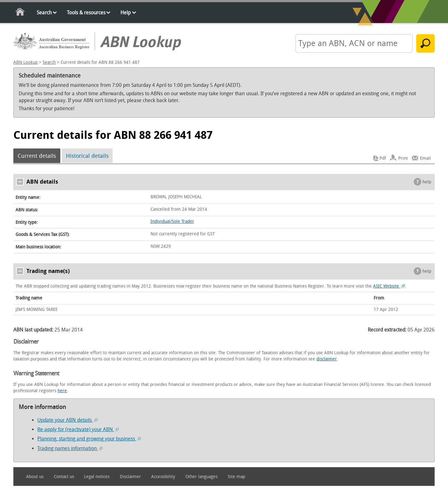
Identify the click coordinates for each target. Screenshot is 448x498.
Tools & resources (86, 13)
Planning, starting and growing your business (89, 439)
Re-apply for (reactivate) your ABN (78, 429)
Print (403, 158)
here (62, 391)
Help (126, 13)
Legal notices (97, 477)
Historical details (87, 156)
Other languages (201, 477)
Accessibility (163, 477)
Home (20, 13)
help (427, 182)
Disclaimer (130, 477)
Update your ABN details (67, 420)
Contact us (64, 477)
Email (425, 158)
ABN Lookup (26, 62)
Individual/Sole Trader (172, 221)
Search (44, 13)
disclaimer (327, 359)
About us (35, 477)
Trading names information (70, 448)
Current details (37, 156)
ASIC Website (389, 286)
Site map (236, 477)
